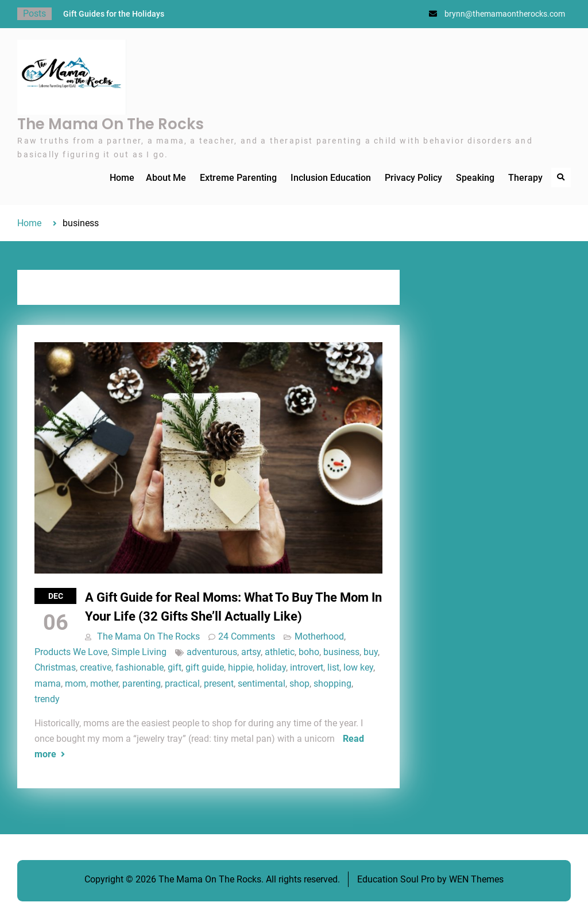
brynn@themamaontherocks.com (505, 14)
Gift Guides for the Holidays (114, 14)
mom (76, 684)
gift (175, 667)
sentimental (262, 684)
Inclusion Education (331, 178)
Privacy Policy (413, 178)
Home (122, 178)
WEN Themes (476, 879)
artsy (251, 652)
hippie (240, 667)
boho (309, 652)
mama (48, 684)
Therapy (525, 178)
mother (104, 684)
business (341, 652)
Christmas (55, 667)
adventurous (212, 652)
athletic (280, 652)
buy (371, 652)
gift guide (205, 667)
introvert (307, 667)
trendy (47, 699)
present (219, 684)
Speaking (475, 178)
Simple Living (139, 652)
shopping (332, 684)
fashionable (140, 667)
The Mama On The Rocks (111, 124)
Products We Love (71, 652)
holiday (271, 667)
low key (358, 667)
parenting (142, 684)
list (333, 667)
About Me (166, 178)
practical (182, 684)
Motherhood (319, 636)
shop (299, 684)
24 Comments (247, 636)
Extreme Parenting (238, 178)
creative (96, 667)
